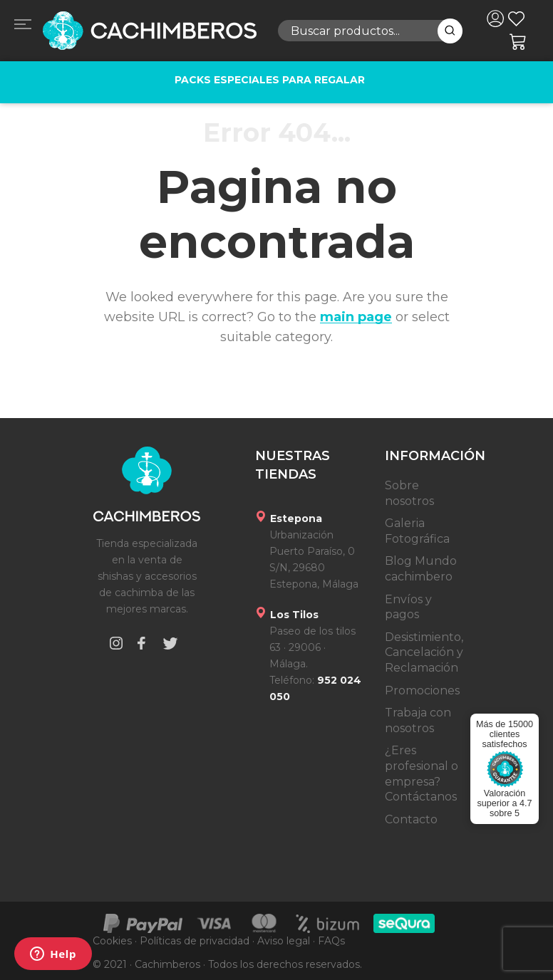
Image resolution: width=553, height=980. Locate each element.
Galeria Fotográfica (417, 531)
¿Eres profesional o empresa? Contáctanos (422, 773)
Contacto (411, 819)
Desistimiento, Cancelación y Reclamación (424, 652)
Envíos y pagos (408, 607)
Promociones (422, 690)
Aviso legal (284, 941)
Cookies (112, 941)
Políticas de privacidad (195, 941)
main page (356, 317)
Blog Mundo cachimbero (421, 569)
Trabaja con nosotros (418, 720)
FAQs (331, 941)
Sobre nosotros (409, 493)
